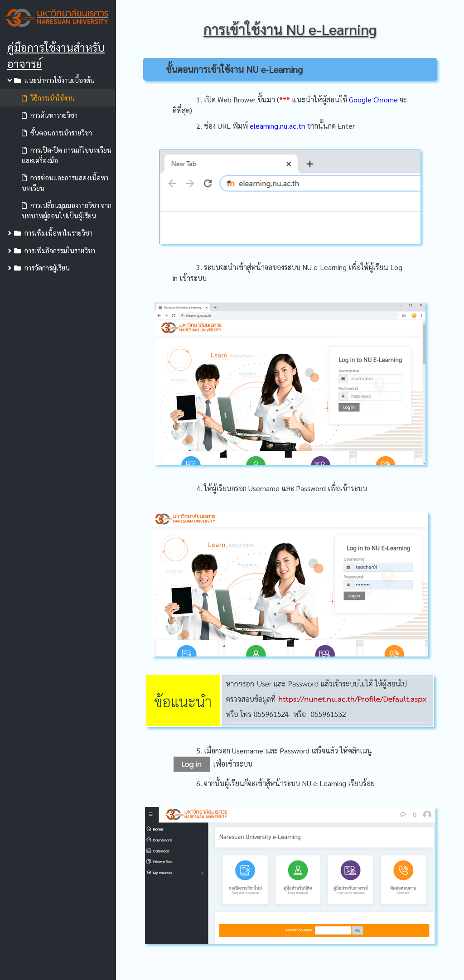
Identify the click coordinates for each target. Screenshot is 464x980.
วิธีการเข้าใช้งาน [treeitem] (48, 98)
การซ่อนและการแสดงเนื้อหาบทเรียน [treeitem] (65, 183)
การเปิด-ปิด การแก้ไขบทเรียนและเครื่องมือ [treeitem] (67, 155)
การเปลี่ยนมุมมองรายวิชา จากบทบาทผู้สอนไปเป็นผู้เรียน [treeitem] (67, 210)
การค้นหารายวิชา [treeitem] (50, 115)
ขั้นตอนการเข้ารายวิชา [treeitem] (57, 133)
